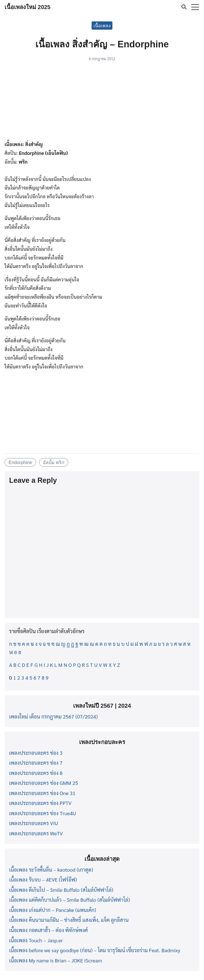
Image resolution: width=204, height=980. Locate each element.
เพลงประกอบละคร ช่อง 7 (36, 763)
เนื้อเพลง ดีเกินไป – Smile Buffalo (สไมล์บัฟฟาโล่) (61, 890)
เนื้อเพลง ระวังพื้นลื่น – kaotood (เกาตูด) (51, 870)
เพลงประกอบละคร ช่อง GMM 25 (44, 783)
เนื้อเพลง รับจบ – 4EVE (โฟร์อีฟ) (43, 879)
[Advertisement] (102, 102)
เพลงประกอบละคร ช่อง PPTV (40, 803)
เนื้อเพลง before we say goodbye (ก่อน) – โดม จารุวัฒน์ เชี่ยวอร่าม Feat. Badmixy (95, 950)
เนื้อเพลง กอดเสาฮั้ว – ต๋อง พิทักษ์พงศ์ (49, 930)
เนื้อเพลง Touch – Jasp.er (36, 940)
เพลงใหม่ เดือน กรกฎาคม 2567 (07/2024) (53, 716)
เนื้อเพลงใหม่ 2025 (27, 7)
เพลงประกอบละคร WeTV (36, 833)
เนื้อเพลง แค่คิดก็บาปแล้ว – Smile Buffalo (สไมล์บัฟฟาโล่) (69, 900)
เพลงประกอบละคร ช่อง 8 (36, 773)
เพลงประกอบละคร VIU (34, 823)
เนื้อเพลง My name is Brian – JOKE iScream (56, 960)
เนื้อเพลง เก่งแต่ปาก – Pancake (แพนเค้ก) (53, 910)
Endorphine (20, 462)
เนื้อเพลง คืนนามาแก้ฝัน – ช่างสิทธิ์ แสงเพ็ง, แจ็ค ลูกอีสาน (69, 920)
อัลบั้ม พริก (54, 462)
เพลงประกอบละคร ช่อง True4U (43, 813)
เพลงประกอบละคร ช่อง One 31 (42, 793)
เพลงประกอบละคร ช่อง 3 (36, 753)
